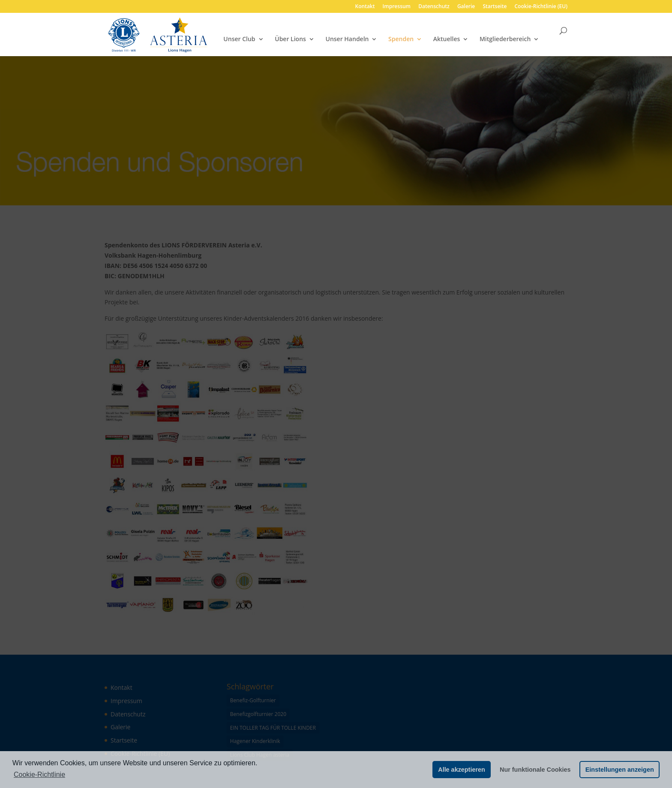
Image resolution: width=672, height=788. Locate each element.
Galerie (466, 7)
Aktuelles (447, 39)
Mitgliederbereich (505, 39)
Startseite (495, 7)
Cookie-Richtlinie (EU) (541, 7)
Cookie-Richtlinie (39, 774)
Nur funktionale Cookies (535, 770)
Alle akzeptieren (462, 770)
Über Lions (290, 39)
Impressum (397, 7)
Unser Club (239, 39)
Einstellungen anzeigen (620, 770)
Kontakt (365, 7)
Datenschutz (434, 7)
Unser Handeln (347, 39)
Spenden (401, 39)
